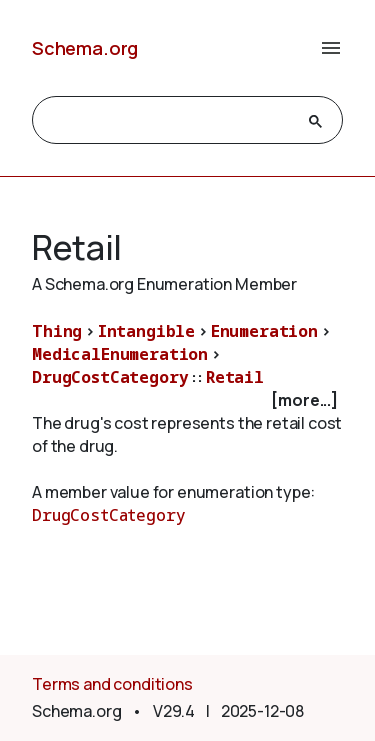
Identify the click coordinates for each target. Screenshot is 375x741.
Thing (57, 331)
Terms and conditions (112, 684)
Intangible (146, 331)
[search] (169, 121)
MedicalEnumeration (120, 354)
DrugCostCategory (110, 377)
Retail (235, 377)
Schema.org (85, 48)
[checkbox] (187, 400)
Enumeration (264, 331)
